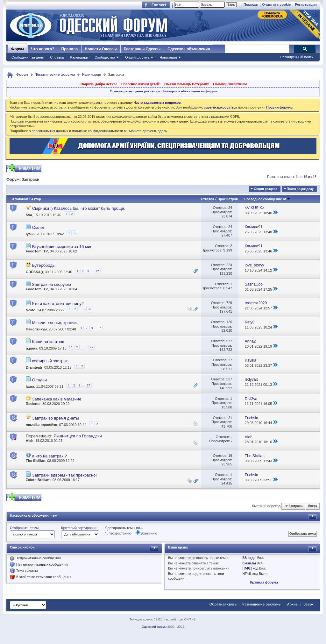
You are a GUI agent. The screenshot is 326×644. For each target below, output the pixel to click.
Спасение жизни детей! (141, 84)
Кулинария (92, 74)
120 (229, 322)
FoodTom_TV (37, 251)
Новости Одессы (101, 49)
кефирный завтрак (50, 361)
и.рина (32, 348)
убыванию (147, 533)
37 (90, 309)
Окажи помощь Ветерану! (187, 84)
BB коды (249, 558)
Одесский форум (154, 627)
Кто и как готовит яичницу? (58, 304)
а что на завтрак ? (50, 456)
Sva (29, 215)
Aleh (30, 441)
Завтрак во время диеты (56, 418)
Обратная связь (223, 604)
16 (230, 456)
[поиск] (257, 49)
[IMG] (247, 568)
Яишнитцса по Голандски (78, 436)
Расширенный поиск (297, 57)
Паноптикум (36, 329)
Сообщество (105, 57)
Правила (70, 49)
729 (229, 303)
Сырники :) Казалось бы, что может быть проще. (79, 208)
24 (230, 208)
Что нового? (43, 49)
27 (230, 360)
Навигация (168, 57)
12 (97, 271)
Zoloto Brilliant (38, 480)
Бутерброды (44, 265)
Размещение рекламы (262, 604)
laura (30, 386)
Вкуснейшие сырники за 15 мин (62, 247)
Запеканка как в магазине (57, 399)
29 (92, 347)
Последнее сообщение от (267, 199)
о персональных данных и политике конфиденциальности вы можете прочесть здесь (98, 131)
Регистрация (306, 4)
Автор (36, 199)
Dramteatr (34, 367)
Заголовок (19, 199)
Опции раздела (265, 189)
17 (88, 385)
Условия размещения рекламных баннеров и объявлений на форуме (163, 91)
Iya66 (30, 234)
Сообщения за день (28, 57)
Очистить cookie (276, 4)
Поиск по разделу (300, 189)
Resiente (33, 404)
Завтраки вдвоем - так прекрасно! (64, 475)
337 (229, 379)
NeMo (31, 310)
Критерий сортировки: (79, 528)
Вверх (313, 506)
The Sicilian (35, 461)
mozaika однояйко (42, 425)
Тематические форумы (55, 74)
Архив (292, 604)
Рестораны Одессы (142, 49)
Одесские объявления (189, 49)
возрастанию (118, 533)
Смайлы (249, 563)
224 (229, 265)
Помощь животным (230, 84)
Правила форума (264, 582)
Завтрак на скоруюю (52, 284)
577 (229, 341)
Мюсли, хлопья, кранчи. (55, 323)
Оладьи (39, 380)
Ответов (208, 199)
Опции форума (137, 57)
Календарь (79, 57)
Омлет (38, 227)
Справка (57, 57)
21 (230, 418)
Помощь (251, 4)
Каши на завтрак (48, 342)
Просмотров (228, 199)
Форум (18, 49)
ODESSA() (34, 272)
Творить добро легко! (98, 84)
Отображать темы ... (26, 528)
